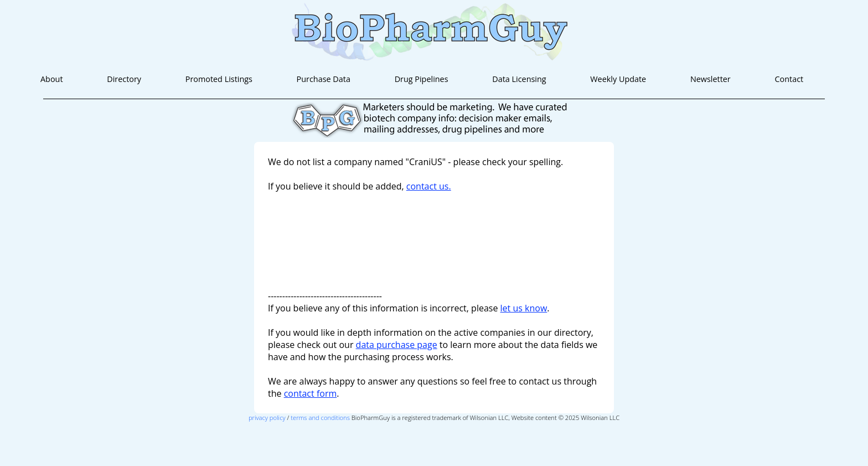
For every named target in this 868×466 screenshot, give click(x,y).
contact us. (429, 186)
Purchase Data (324, 79)
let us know (524, 308)
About (52, 79)
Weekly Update (618, 79)
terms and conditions (320, 418)
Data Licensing (519, 79)
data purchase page (397, 345)
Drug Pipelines (422, 79)
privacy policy (267, 418)
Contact (789, 79)
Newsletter (711, 79)
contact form (311, 393)
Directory (124, 79)
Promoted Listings (219, 79)
